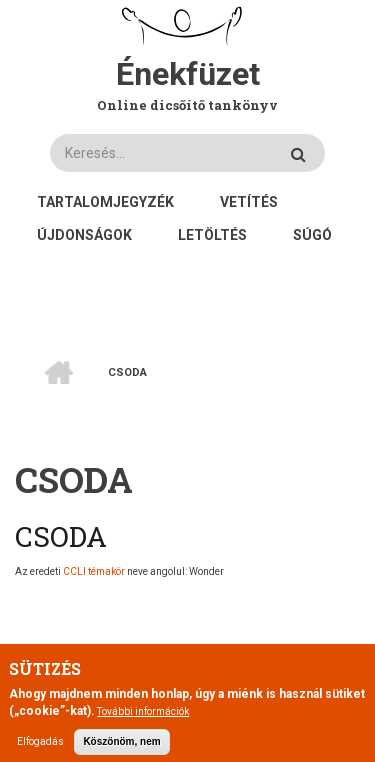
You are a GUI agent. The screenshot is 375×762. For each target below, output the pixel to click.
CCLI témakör (94, 571)
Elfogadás (40, 750)
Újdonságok (84, 235)
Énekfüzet (188, 74)
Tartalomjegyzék (105, 202)
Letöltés (212, 235)
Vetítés (249, 202)
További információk (143, 720)
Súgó (312, 235)
